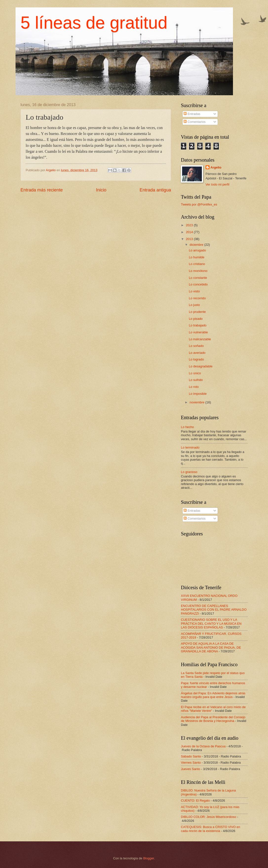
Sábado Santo (191, 756)
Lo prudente (197, 312)
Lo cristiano (197, 264)
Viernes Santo (191, 763)
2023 (190, 225)
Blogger (149, 858)
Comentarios (195, 122)
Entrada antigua (155, 190)
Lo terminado (190, 447)
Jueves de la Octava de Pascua (203, 746)
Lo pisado (196, 319)
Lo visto (194, 291)
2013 (190, 239)
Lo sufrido (196, 380)
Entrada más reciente (42, 190)
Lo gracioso (189, 472)
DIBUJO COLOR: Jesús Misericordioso (209, 817)
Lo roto (194, 387)
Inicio (101, 190)
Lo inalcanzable (200, 339)
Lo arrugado (197, 250)
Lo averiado (197, 353)
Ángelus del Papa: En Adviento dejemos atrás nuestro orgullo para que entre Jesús (213, 695)
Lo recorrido (197, 298)
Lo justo (194, 305)
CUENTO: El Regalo (195, 801)
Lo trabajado (198, 325)
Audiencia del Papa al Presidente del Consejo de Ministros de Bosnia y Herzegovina (213, 719)
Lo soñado (196, 346)
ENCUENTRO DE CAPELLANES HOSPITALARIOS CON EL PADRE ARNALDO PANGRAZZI (214, 610)
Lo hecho (187, 427)
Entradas (192, 114)
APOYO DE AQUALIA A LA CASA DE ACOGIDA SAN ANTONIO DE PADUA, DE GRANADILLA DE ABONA (211, 647)
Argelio (216, 167)
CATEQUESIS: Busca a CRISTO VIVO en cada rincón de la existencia (211, 829)
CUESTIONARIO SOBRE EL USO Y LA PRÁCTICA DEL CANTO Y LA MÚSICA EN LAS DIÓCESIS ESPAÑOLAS (211, 623)
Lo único (195, 373)
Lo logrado (196, 359)
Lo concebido (198, 284)
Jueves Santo (191, 769)
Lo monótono (198, 271)
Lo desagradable (201, 366)
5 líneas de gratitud (94, 23)
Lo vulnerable (198, 332)
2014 (190, 232)
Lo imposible (198, 394)
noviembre (197, 402)
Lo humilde (197, 257)
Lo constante (198, 278)
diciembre (197, 245)
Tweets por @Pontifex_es (199, 204)
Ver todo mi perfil (218, 184)
